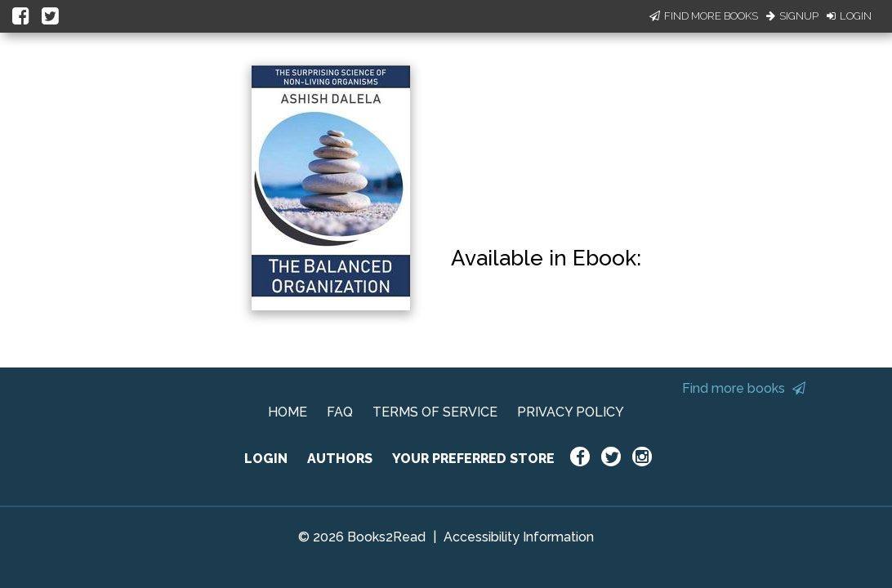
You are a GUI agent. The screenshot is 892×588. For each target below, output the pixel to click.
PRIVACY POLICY (571, 412)
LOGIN (266, 459)
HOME (288, 412)
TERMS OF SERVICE (435, 412)
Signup (792, 16)
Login (849, 16)
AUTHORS (340, 459)
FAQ (340, 412)
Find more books (744, 388)
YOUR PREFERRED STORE (473, 459)
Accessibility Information (519, 537)
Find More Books (704, 16)
